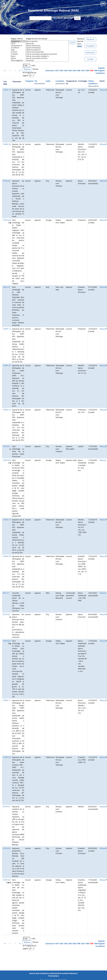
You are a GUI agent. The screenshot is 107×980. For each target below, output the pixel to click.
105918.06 (7, 220)
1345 (74, 71)
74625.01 (6, 287)
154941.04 (7, 556)
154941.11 (7, 700)
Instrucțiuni (90, 52)
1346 (78, 71)
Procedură (90, 46)
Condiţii (90, 59)
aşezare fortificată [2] (47, 48)
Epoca (18, 56)
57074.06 (6, 181)
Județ (18, 50)
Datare (18, 58)
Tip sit (18, 44)
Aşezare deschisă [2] (47, 46)
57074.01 (6, 446)
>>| (20, 70)
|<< (5, 70)
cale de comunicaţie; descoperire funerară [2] (47, 54)
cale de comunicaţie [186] (47, 52)
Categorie (29, 81)
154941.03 (7, 757)
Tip (36, 81)
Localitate (18, 54)
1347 (83, 71)
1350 (96, 71)
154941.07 (7, 365)
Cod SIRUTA (18, 48)
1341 (57, 71)
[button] (103, 4)
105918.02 (7, 641)
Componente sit (18, 46)
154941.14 (7, 329)
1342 (61, 71)
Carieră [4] (47, 60)
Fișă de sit (90, 39)
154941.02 (7, 144)
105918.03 (7, 460)
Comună (18, 52)
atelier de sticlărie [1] (47, 50)
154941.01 (7, 410)
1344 (70, 71)
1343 (65, 71)
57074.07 (6, 807)
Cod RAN (58, 18)
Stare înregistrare (18, 60)
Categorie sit (18, 41)
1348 (87, 71)
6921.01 (6, 593)
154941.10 (7, 90)
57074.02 (6, 614)
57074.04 (6, 848)
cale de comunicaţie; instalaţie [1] (47, 56)
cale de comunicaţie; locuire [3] (47, 58)
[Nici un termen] (47, 41)
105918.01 (7, 880)
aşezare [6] (47, 44)
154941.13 (7, 520)
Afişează (103, 90)
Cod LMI (68, 18)
